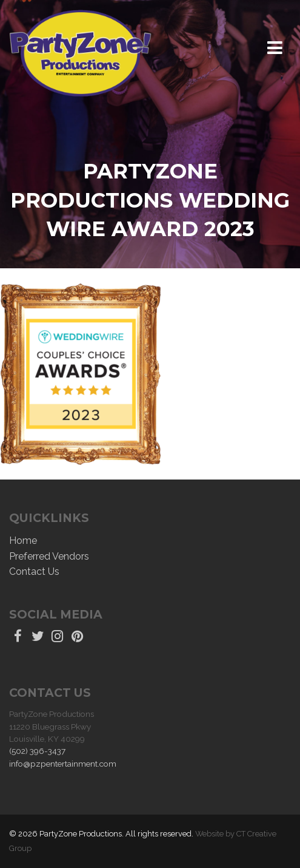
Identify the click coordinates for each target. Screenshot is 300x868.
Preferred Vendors (49, 556)
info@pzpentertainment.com (63, 764)
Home (23, 541)
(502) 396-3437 (37, 751)
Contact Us (34, 571)
